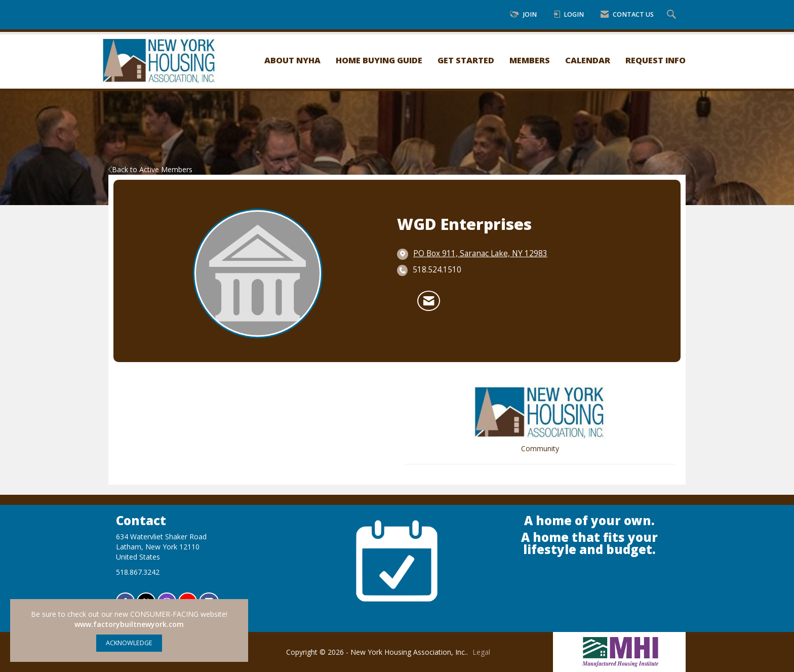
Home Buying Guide (379, 60)
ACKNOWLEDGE (129, 643)
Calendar (588, 60)
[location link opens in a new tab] (480, 254)
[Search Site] (673, 15)
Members (530, 60)
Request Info (656, 60)
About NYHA (292, 60)
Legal (481, 652)
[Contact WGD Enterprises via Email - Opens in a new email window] (429, 301)
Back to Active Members (150, 169)
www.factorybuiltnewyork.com (129, 624)
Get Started (466, 60)
